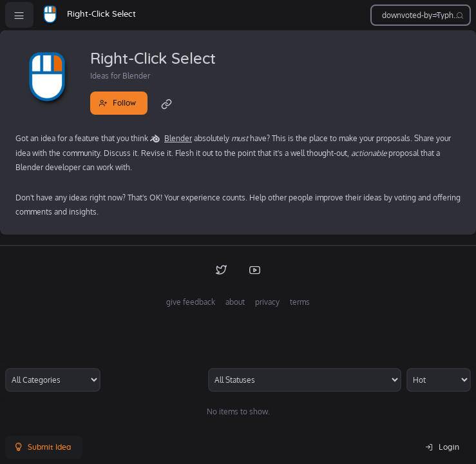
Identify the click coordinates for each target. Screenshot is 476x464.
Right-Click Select (101, 15)
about (235, 302)
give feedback (191, 302)
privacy (267, 302)
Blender (178, 138)
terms (300, 302)
